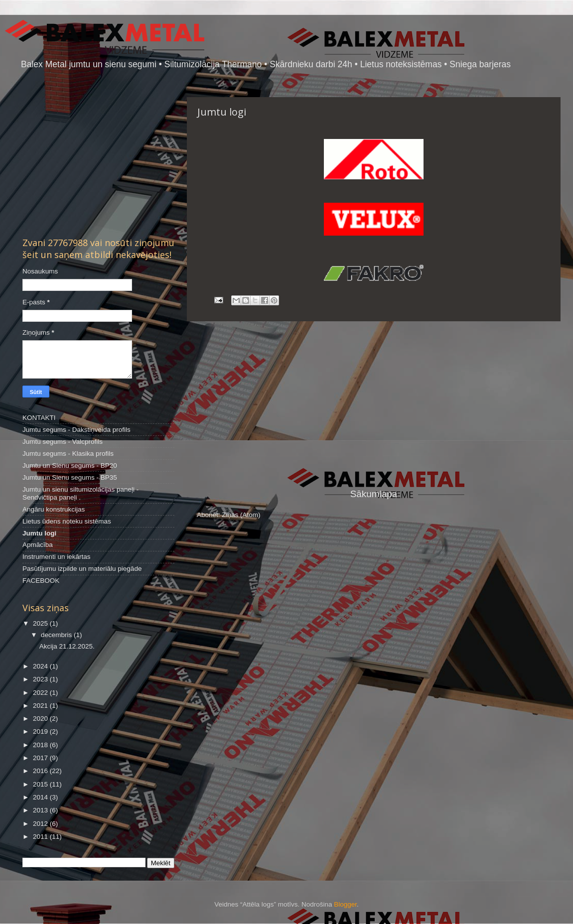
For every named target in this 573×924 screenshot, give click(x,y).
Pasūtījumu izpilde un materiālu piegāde (82, 569)
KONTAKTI (39, 418)
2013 (41, 810)
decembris (57, 635)
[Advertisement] (374, 404)
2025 (41, 623)
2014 (41, 797)
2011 (41, 837)
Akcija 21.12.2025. (67, 646)
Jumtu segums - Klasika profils (68, 454)
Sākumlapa (374, 494)
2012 (41, 824)
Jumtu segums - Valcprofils (63, 442)
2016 (41, 771)
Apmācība (38, 545)
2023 (41, 679)
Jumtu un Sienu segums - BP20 (70, 465)
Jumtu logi (39, 533)
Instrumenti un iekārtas (57, 557)
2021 (41, 706)
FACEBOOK (41, 581)
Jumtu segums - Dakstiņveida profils (76, 430)
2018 (41, 745)
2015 (41, 784)
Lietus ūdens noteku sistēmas (67, 521)
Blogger (345, 904)
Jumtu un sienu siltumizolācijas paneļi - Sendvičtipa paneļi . (80, 493)
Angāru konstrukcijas (54, 509)
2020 (41, 719)
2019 (41, 731)
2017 (41, 758)
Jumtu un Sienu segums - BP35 (70, 477)
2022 (41, 693)
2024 (41, 666)
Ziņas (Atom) (241, 515)
